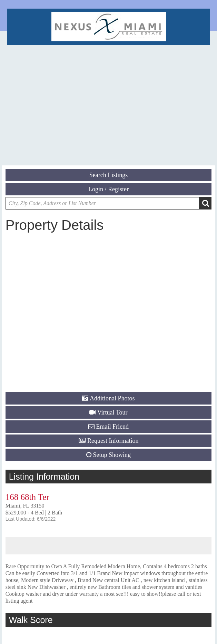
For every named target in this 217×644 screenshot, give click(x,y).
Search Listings (108, 175)
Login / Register (108, 189)
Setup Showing (112, 455)
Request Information (113, 441)
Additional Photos (112, 398)
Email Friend (112, 427)
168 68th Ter (27, 497)
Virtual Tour (112, 412)
